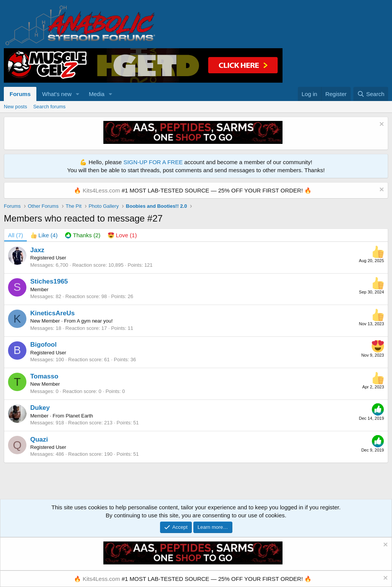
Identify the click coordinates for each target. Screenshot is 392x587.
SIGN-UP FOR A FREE (153, 162)
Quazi (39, 439)
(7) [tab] (16, 235)
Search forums (50, 107)
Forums (20, 94)
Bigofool (43, 345)
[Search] (371, 94)
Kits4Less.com (101, 190)
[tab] (44, 235)
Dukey (40, 408)
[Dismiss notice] (381, 125)
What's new (57, 94)
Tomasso (44, 376)
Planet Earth (80, 416)
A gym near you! (95, 321)
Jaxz (37, 250)
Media (97, 94)
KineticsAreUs (52, 313)
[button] (78, 94)
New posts (16, 107)
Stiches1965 (49, 281)
